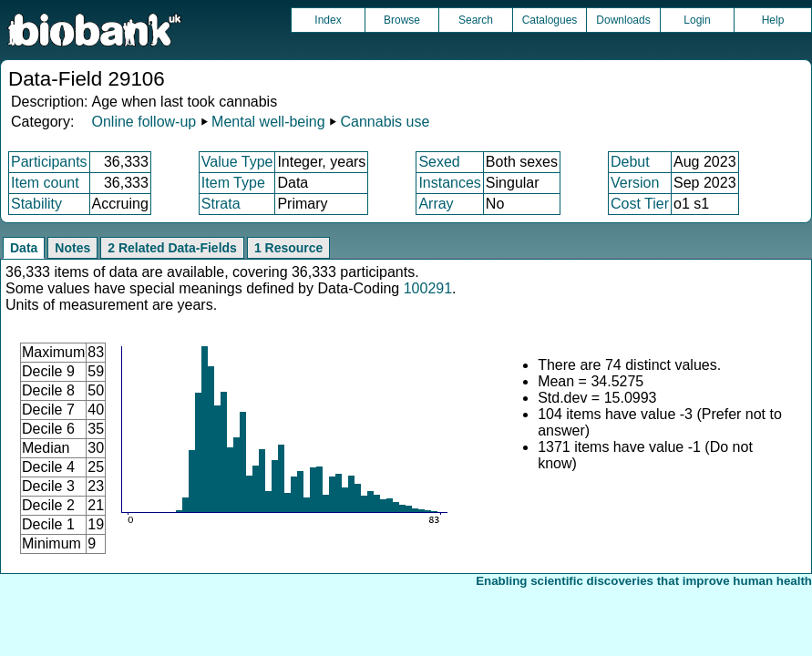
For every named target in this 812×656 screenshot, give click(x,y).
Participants (49, 162)
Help (773, 20)
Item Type (233, 183)
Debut (630, 162)
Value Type (237, 162)
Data (24, 248)
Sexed (439, 162)
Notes (72, 248)
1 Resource (288, 248)
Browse (402, 20)
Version (635, 183)
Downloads (623, 20)
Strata (221, 204)
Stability (36, 204)
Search (476, 20)
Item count (45, 183)
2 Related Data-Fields (172, 248)
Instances (449, 183)
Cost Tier (640, 204)
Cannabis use (385, 122)
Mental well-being (268, 122)
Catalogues (550, 20)
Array (436, 204)
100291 (428, 288)
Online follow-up (144, 122)
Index (328, 20)
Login (697, 20)
